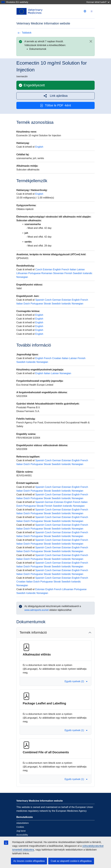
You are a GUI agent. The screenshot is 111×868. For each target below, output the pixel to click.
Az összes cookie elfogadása (29, 861)
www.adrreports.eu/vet (36, 610)
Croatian (57, 358)
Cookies (20, 827)
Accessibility (22, 835)
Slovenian (58, 273)
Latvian (81, 269)
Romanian (47, 273)
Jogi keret (21, 831)
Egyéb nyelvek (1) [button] (76, 730)
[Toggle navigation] (92, 11)
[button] (55, 96)
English (39, 147)
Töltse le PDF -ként (55, 105)
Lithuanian (22, 273)
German (57, 300)
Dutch (27, 304)
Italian (73, 269)
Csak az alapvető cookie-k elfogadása (71, 861)
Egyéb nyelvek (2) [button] (76, 681)
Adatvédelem (23, 823)
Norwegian (22, 277)
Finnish (68, 273)
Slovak (47, 304)
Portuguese (34, 273)
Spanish (40, 300)
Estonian (47, 269)
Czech (39, 269)
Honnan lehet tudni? (98, 2)
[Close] (91, 41)
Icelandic (88, 273)
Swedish (77, 273)
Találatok (24, 33)
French (65, 269)
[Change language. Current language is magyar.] (85, 11)
